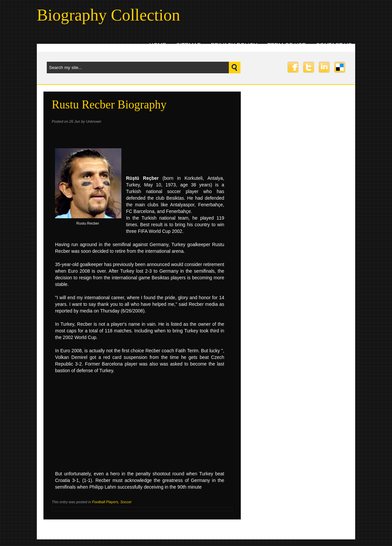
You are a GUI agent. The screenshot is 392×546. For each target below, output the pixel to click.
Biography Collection (108, 15)
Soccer (126, 502)
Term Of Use (287, 45)
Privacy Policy (234, 45)
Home (158, 45)
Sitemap (189, 45)
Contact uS (334, 45)
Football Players (105, 502)
